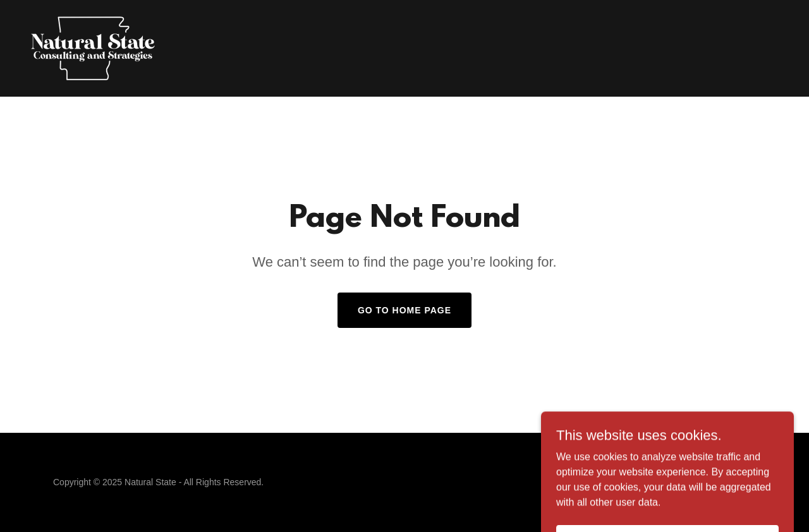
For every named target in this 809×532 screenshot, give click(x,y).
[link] (93, 48)
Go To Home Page (404, 310)
